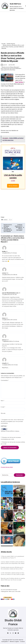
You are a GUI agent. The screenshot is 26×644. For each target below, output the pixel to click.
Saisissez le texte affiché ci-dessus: (10, 431)
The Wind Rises (11, 70)
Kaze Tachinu (4, 68)
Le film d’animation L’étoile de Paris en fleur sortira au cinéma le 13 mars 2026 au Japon (13, 574)
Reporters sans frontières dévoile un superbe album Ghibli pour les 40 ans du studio (13, 579)
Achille (4, 251)
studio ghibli (4, 70)
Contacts (22, 641)
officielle (18, 68)
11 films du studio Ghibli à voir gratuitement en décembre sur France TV (12, 557)
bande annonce (6, 67)
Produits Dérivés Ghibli (7, 467)
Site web (3, 413)
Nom (3, 401)
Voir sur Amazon (13, 186)
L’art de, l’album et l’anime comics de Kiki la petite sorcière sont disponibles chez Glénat (13, 563)
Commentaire (5, 380)
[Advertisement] (13, 26)
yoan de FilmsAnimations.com (10, 293)
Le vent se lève (12, 68)
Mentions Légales (14, 641)
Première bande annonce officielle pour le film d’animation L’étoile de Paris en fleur (12, 568)
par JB (4, 65)
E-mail (3, 407)
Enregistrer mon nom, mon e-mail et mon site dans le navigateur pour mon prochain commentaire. (12, 421)
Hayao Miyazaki (14, 67)
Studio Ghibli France (15, 4)
